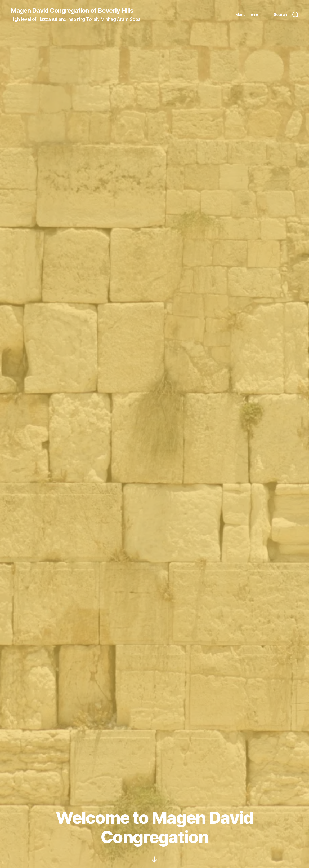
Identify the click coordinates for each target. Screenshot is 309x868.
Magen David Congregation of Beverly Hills (72, 11)
